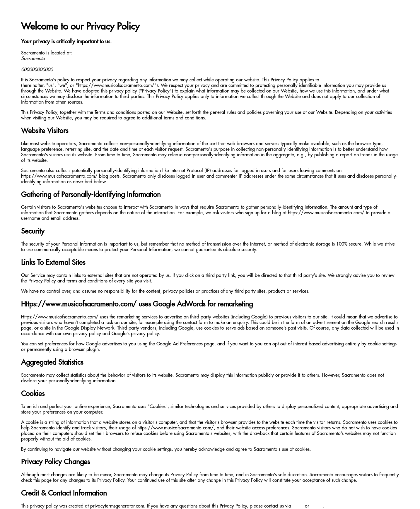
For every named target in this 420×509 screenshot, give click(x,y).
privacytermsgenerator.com (117, 506)
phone (317, 506)
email (298, 506)
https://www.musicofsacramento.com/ (359, 80)
